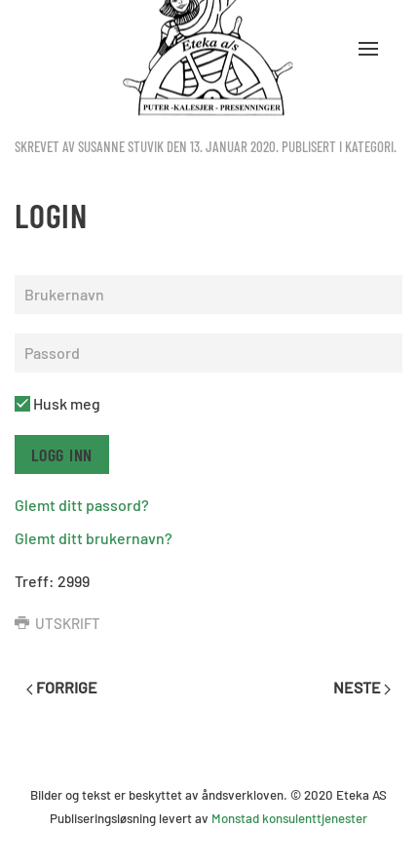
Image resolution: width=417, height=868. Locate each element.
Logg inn (62, 454)
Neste (362, 687)
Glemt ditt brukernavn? (94, 538)
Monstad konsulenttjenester (289, 818)
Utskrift (57, 623)
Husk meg (57, 403)
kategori (369, 146)
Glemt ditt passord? (82, 505)
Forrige (62, 687)
